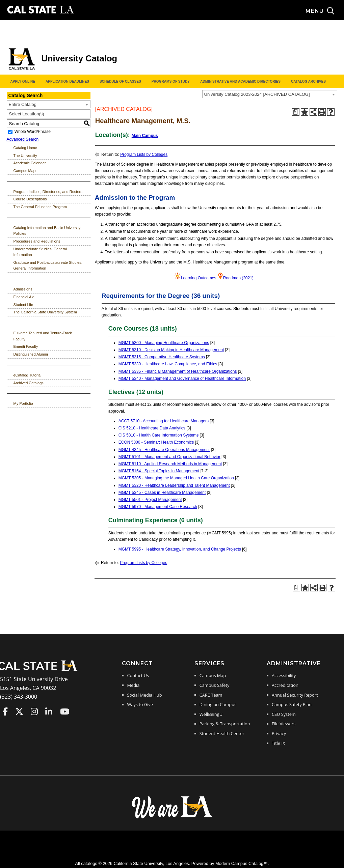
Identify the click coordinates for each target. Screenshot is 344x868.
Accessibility (284, 675)
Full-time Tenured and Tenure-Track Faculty (43, 336)
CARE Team (211, 695)
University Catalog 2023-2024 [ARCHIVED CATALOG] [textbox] (257, 94)
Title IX (279, 743)
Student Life (23, 305)
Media (133, 685)
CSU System (284, 714)
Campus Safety (215, 685)
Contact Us (138, 675)
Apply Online (23, 81)
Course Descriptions (30, 199)
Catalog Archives (308, 81)
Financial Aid (24, 297)
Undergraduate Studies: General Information (40, 252)
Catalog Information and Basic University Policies (47, 231)
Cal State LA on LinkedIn (49, 711)
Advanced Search (23, 139)
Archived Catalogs (29, 383)
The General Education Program (40, 207)
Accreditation (285, 685)
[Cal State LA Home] (40, 671)
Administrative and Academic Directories (240, 81)
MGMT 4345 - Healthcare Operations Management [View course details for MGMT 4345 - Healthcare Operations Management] (164, 450)
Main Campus (145, 136)
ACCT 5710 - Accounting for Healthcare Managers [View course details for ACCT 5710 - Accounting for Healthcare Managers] (164, 421)
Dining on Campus (218, 704)
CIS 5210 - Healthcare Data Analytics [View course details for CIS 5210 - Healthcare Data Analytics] (152, 428)
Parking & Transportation (225, 724)
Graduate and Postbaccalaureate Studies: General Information (48, 265)
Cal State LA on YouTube (65, 711)
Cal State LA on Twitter (19, 711)
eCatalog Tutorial (28, 375)
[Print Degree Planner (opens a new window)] (296, 112)
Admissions (23, 289)
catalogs (89, 863)
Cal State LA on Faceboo (5, 711)
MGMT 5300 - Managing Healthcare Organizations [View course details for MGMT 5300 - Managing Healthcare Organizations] (164, 343)
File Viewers (284, 724)
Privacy (279, 733)
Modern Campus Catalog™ (242, 863)
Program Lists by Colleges (144, 155)
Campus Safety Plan (292, 704)
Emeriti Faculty (26, 346)
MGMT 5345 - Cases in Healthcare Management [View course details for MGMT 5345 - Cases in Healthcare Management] (162, 493)
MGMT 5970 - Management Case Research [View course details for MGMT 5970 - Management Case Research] (158, 507)
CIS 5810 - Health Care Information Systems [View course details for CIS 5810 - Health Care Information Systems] (158, 435)
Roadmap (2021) (238, 278)
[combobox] (270, 94)
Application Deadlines (67, 81)
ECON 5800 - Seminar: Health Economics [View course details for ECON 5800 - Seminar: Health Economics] (156, 442)
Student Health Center (222, 733)
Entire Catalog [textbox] (23, 104)
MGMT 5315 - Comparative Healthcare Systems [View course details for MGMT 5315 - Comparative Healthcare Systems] (162, 357)
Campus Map (213, 675)
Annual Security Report (295, 695)
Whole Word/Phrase (33, 132)
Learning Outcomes (199, 278)
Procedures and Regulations (37, 241)
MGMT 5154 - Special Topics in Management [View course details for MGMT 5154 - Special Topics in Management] (159, 471)
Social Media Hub (144, 695)
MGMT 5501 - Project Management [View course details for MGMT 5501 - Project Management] (150, 500)
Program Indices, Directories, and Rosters (48, 192)
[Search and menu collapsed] (325, 11)
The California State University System (45, 312)
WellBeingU (211, 714)
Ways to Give (140, 704)
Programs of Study (171, 81)
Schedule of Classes (120, 81)
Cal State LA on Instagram (34, 711)
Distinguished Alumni (31, 354)
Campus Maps (25, 171)
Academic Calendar (30, 163)
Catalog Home (25, 148)
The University (25, 156)
